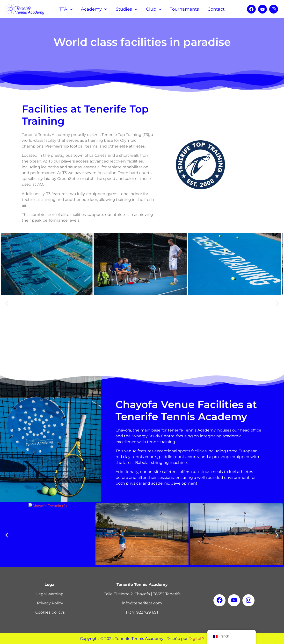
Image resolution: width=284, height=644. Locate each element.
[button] (7, 304)
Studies (127, 9)
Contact (216, 9)
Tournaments (184, 9)
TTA (66, 9)
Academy (94, 9)
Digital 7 (196, 639)
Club (154, 9)
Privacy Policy (50, 603)
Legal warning (50, 594)
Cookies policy (49, 612)
